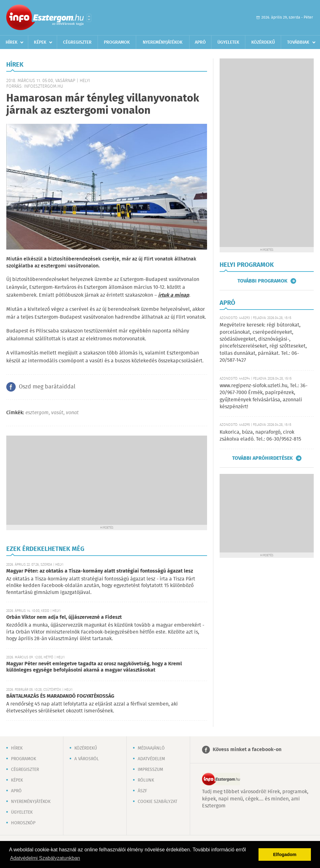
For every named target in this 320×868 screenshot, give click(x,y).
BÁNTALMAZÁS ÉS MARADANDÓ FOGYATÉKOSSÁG (60, 696)
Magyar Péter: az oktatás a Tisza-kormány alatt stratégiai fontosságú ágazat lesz (100, 571)
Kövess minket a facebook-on (247, 750)
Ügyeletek (228, 42)
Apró (200, 42)
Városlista (89, 18)
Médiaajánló (151, 748)
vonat (72, 413)
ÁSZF (142, 791)
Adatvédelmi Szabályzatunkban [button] (45, 858)
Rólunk (146, 780)
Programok (117, 42)
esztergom (37, 413)
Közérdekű (263, 42)
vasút (57, 413)
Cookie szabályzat (157, 802)
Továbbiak (298, 42)
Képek (40, 42)
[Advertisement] (107, 480)
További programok (262, 281)
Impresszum (150, 770)
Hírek (12, 42)
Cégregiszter (77, 42)
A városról (87, 759)
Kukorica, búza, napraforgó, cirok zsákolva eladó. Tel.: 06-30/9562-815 (260, 436)
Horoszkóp (23, 823)
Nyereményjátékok (163, 42)
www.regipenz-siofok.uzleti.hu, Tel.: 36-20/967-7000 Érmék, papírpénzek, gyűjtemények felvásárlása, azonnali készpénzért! (264, 396)
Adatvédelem (151, 759)
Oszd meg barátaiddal (47, 387)
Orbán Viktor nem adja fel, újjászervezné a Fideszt (64, 617)
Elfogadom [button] (285, 854)
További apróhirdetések (262, 458)
